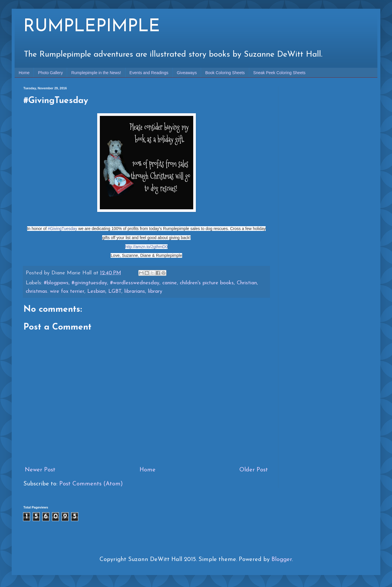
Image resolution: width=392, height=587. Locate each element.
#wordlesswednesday (135, 283)
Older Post (254, 470)
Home (24, 73)
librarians (135, 291)
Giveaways (187, 73)
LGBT (115, 291)
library (155, 291)
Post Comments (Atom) (91, 484)
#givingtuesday (89, 283)
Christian (247, 283)
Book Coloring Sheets (225, 73)
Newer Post (40, 470)
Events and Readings (149, 73)
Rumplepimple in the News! (96, 73)
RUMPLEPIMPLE (92, 27)
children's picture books (207, 283)
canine (170, 283)
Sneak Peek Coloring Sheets (279, 73)
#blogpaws (56, 283)
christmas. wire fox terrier (55, 291)
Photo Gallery (50, 73)
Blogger (282, 560)
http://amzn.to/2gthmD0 (147, 247)
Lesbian (96, 291)
